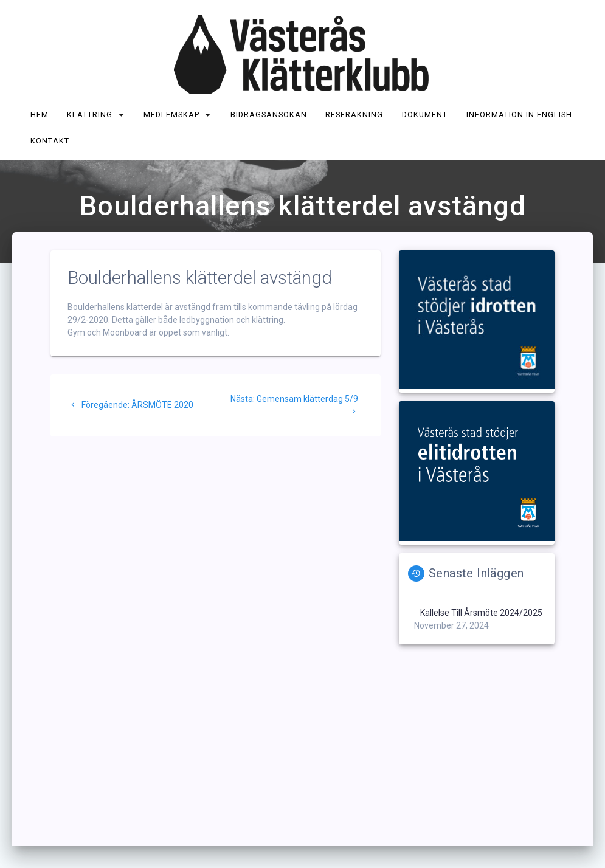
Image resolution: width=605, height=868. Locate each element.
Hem (40, 115)
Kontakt (50, 141)
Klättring (90, 115)
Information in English (519, 115)
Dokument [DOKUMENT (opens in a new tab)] (425, 115)
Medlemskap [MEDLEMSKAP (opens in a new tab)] (171, 115)
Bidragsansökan (269, 115)
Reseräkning (355, 115)
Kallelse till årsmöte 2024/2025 (481, 613)
